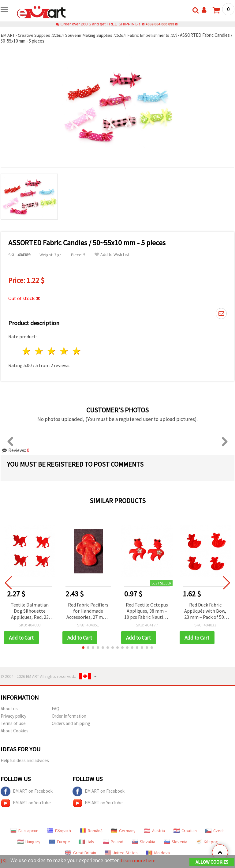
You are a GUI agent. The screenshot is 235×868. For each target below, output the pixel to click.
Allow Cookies (212, 862)
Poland (113, 842)
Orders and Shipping (71, 724)
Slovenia (175, 842)
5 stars (77, 351)
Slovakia (144, 842)
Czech (215, 831)
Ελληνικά (59, 831)
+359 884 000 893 (160, 24)
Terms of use (13, 724)
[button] (83, 648)
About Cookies (15, 731)
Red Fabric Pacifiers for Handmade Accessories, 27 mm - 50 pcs (88, 611)
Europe (60, 842)
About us (9, 709)
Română (91, 831)
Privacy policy (13, 716)
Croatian (185, 831)
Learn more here (140, 860)
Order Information (69, 716)
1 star (27, 351)
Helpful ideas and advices (25, 761)
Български (24, 831)
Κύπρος (207, 842)
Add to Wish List (112, 255)
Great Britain (81, 853)
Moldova (158, 853)
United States (121, 853)
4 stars (64, 351)
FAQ (56, 709)
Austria (155, 831)
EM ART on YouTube (26, 803)
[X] (4, 860)
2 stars (39, 351)
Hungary (29, 842)
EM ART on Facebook (27, 792)
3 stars (52, 351)
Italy (86, 842)
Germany (123, 831)
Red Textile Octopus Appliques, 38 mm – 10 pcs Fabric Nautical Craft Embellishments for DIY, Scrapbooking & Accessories (147, 611)
